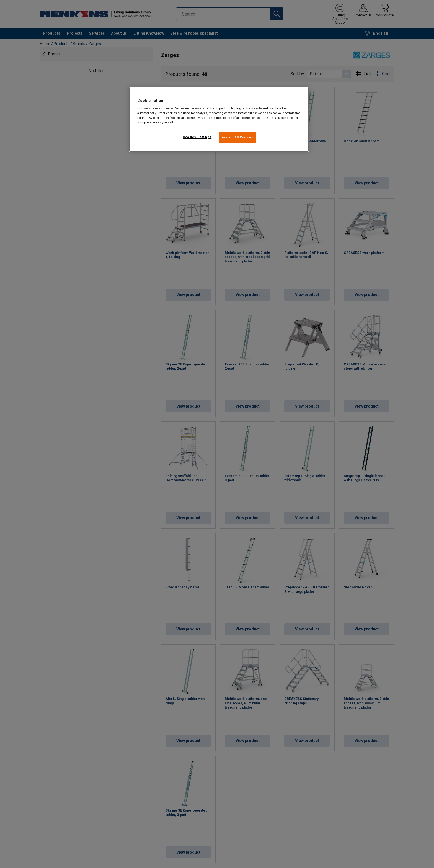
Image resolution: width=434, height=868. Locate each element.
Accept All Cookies (238, 137)
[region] (219, 120)
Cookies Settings (197, 137)
